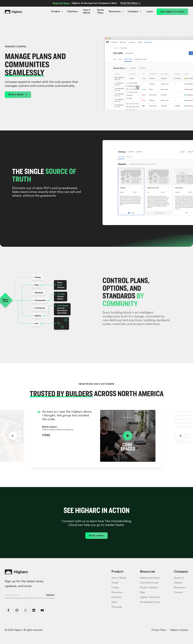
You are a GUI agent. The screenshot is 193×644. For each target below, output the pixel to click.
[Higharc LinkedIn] (34, 610)
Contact (178, 592)
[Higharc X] (25, 610)
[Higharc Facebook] (8, 610)
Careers (178, 583)
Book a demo (16, 95)
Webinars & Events (150, 578)
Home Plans (100, 12)
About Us (179, 578)
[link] (18, 95)
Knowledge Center (150, 602)
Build (114, 602)
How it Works (87, 12)
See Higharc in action (172, 12)
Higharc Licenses (179, 630)
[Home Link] (14, 12)
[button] (57, 12)
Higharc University (150, 597)
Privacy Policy (159, 630)
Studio (115, 583)
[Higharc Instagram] (17, 610)
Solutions (72, 12)
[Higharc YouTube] (42, 610)
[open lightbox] (128, 436)
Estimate (116, 597)
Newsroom (180, 588)
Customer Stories (149, 583)
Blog (142, 592)
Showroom (117, 592)
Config (115, 588)
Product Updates (149, 588)
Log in (150, 12)
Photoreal (117, 607)
